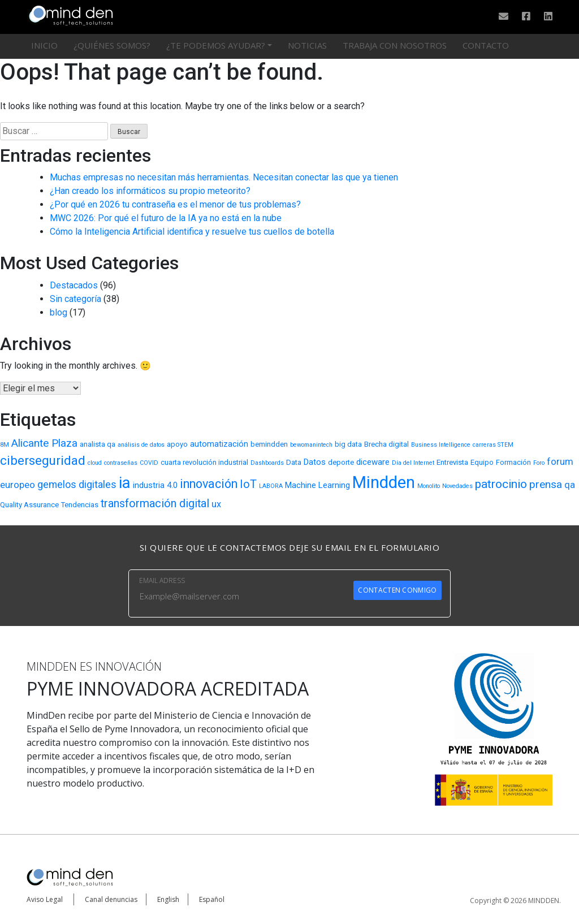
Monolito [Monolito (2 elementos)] (429, 486)
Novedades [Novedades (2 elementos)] (457, 486)
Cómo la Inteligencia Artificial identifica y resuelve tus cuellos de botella (192, 232)
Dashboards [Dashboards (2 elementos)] (267, 463)
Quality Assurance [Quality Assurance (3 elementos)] (29, 505)
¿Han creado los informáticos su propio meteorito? (150, 191)
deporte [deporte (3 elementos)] (341, 462)
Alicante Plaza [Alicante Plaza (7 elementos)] (44, 443)
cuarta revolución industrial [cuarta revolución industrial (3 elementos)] (204, 462)
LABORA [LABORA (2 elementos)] (271, 486)
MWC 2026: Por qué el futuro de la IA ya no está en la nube (166, 218)
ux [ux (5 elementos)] (216, 504)
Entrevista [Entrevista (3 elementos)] (452, 462)
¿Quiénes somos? (112, 45)
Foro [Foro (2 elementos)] (539, 463)
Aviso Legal (45, 899)
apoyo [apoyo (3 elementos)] (177, 444)
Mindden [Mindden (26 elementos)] (384, 482)
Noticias (307, 45)
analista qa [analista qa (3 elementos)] (98, 444)
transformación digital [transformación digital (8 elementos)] (155, 504)
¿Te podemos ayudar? (216, 45)
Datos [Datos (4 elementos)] (315, 462)
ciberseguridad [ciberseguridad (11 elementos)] (43, 460)
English (168, 899)
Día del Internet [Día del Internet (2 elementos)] (413, 463)
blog (59, 312)
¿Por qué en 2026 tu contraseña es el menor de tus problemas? (175, 204)
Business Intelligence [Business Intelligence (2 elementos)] (441, 445)
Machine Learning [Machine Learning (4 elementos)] (317, 485)
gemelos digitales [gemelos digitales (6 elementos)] (77, 484)
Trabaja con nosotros (395, 45)
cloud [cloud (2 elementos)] (95, 463)
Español (212, 899)
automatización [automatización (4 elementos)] (219, 444)
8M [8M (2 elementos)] (5, 445)
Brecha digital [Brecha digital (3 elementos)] (386, 444)
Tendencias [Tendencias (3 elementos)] (80, 505)
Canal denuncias (111, 899)
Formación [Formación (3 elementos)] (513, 462)
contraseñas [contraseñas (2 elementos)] (121, 463)
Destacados (74, 285)
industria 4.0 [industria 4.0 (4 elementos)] (155, 485)
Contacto (486, 45)
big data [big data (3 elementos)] (348, 444)
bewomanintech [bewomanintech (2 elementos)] (311, 445)
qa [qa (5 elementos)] (570, 485)
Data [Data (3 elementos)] (294, 462)
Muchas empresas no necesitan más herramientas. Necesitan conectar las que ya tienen (224, 177)
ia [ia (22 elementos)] (125, 483)
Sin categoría (75, 299)
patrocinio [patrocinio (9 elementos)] (501, 484)
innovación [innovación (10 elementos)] (209, 484)
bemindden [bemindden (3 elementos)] (269, 444)
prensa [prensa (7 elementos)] (546, 484)
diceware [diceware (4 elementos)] (373, 462)
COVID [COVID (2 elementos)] (149, 463)
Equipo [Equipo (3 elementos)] (482, 462)
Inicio (44, 45)
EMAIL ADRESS (162, 580)
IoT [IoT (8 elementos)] (248, 484)
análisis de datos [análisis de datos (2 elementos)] (141, 445)
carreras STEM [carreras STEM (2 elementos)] (493, 445)
